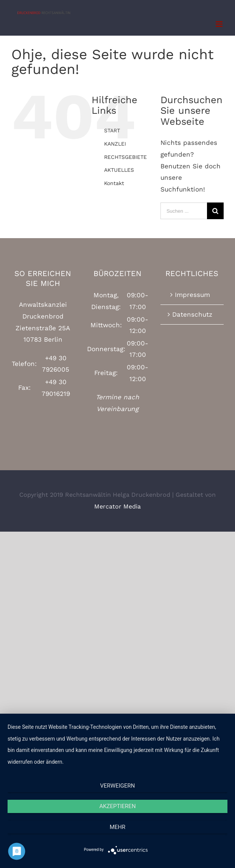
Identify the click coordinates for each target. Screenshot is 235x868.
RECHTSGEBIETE (125, 157)
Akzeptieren (117, 806)
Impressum (192, 295)
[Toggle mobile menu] (220, 24)
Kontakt (114, 183)
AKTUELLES (119, 170)
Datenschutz (192, 314)
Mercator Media (117, 506)
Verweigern (118, 786)
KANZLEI (115, 144)
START (112, 130)
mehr (118, 827)
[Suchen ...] (184, 211)
